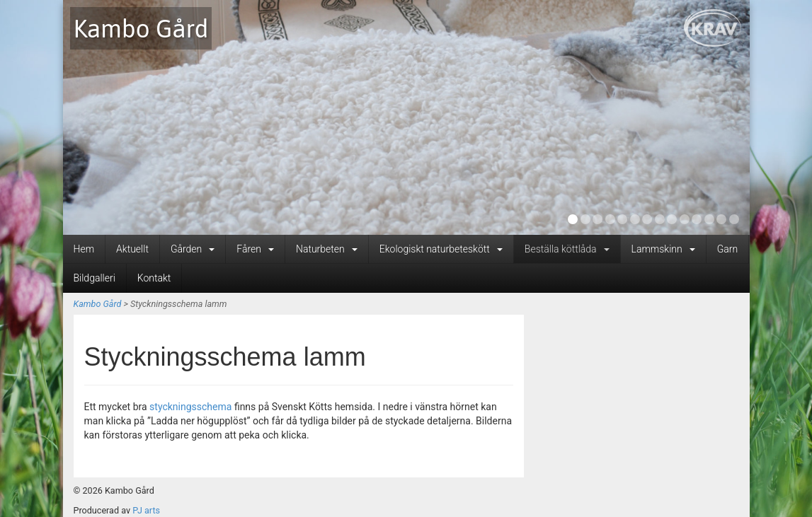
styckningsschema (190, 407)
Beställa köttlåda (567, 249)
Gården (193, 249)
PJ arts (146, 510)
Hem (84, 249)
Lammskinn (663, 249)
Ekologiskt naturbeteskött (441, 249)
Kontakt (154, 278)
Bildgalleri (95, 278)
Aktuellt (132, 249)
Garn (727, 249)
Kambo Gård (141, 28)
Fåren (255, 249)
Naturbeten (327, 249)
